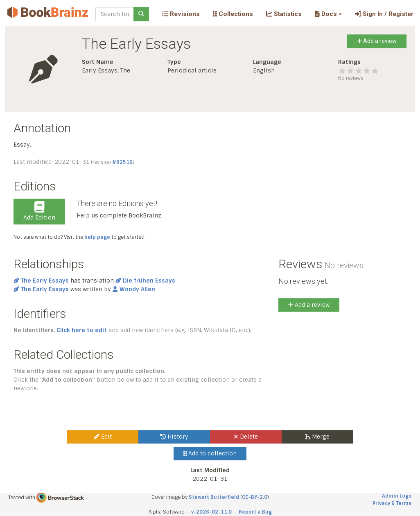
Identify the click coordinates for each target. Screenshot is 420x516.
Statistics (284, 14)
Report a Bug (255, 512)
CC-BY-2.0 (255, 497)
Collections (233, 14)
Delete (246, 437)
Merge (317, 437)
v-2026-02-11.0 (211, 512)
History (174, 437)
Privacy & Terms (392, 503)
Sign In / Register (384, 14)
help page (97, 237)
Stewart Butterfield (214, 497)
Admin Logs (397, 496)
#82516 (122, 162)
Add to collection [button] (210, 453)
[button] (328, 14)
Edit (103, 437)
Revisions (181, 14)
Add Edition (39, 211)
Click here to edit (82, 330)
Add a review (377, 41)
